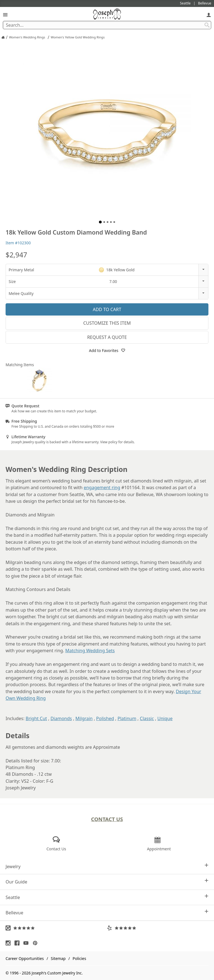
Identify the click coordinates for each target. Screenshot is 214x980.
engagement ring (102, 487)
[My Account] (209, 15)
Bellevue (107, 913)
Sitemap (58, 958)
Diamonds (61, 718)
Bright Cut (36, 718)
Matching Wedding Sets (90, 651)
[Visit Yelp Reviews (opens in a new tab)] (158, 928)
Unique (165, 718)
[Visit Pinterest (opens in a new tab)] (37, 943)
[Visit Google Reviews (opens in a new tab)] (56, 928)
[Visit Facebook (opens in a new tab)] (18, 943)
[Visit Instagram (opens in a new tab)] (9, 943)
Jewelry (107, 866)
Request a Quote (107, 337)
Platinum (127, 718)
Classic (147, 718)
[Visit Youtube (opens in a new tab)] (27, 943)
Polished (105, 718)
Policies (79, 958)
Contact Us (107, 819)
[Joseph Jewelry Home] (3, 37)
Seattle (107, 897)
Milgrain (84, 718)
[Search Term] (107, 25)
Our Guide (107, 882)
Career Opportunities (25, 958)
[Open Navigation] (5, 15)
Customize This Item (107, 323)
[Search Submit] (207, 25)
